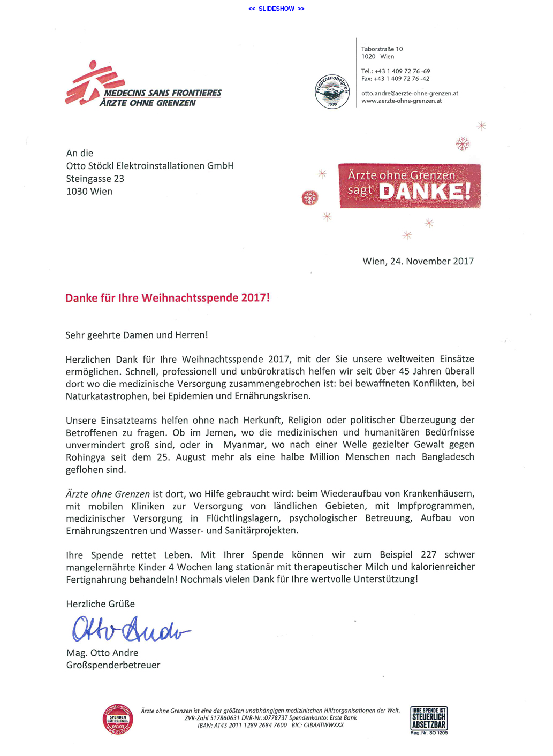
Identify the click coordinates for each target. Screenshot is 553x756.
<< (252, 9)
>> (301, 9)
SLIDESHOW (276, 9)
